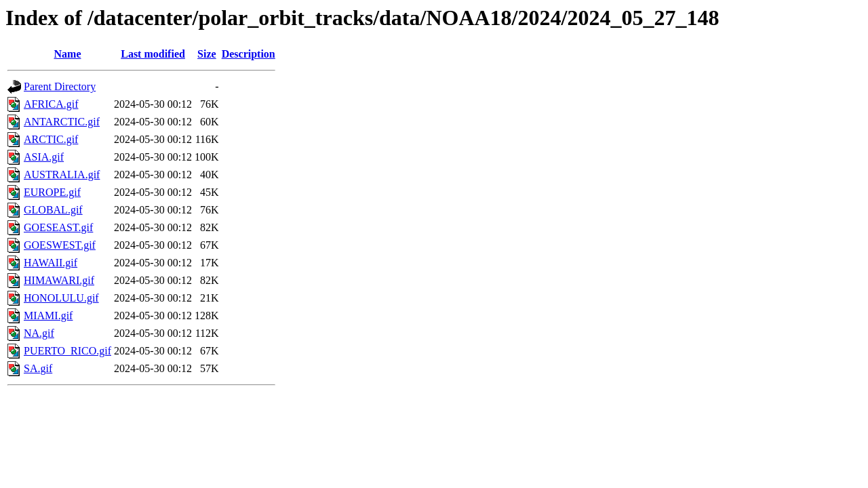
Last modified (153, 54)
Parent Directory (60, 86)
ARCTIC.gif (51, 139)
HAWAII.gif (51, 263)
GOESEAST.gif (58, 227)
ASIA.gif (44, 157)
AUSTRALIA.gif (62, 175)
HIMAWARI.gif (59, 280)
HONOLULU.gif (61, 298)
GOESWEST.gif (60, 245)
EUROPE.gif (52, 192)
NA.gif (39, 333)
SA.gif (38, 368)
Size (207, 54)
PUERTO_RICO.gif (67, 351)
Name (68, 54)
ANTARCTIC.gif (62, 122)
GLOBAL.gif (53, 210)
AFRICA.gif (51, 104)
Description (249, 54)
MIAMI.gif (48, 316)
